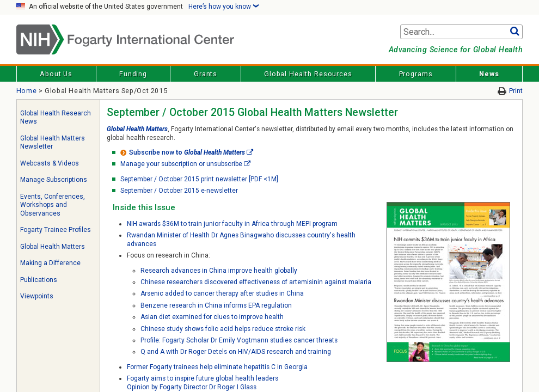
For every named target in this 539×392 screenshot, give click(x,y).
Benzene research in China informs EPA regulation (216, 305)
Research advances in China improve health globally (219, 271)
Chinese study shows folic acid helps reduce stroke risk (223, 329)
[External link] (250, 152)
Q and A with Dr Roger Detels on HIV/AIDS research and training (236, 352)
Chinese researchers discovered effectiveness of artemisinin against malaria (256, 282)
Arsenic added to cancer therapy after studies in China (222, 293)
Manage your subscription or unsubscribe (181, 164)
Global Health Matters (53, 247)
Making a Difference (50, 263)
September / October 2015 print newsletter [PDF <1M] (199, 179)
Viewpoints (37, 296)
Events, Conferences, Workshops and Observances (53, 205)
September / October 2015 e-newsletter (179, 191)
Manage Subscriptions (54, 180)
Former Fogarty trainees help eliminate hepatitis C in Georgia (217, 367)
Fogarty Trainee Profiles (56, 230)
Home (27, 91)
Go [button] (514, 32)
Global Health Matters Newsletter (53, 143)
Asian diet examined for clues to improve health (212, 317)
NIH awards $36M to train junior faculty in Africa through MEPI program (232, 224)
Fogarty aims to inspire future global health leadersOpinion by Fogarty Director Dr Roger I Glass (203, 382)
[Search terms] (462, 32)
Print (516, 91)
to (183, 152)
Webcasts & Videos (50, 163)
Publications (39, 280)
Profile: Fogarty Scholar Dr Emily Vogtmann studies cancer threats (239, 340)
